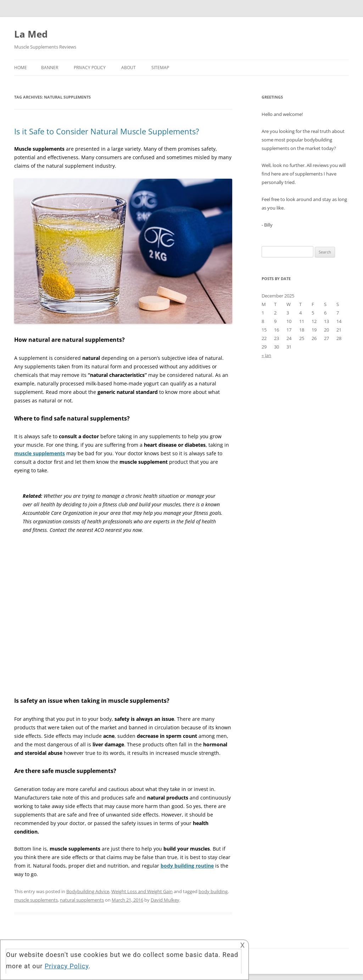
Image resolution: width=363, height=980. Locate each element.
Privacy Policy (90, 68)
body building (213, 891)
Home (21, 68)
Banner (50, 68)
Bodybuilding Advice (88, 891)
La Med (31, 34)
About (129, 68)
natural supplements (82, 900)
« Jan (266, 355)
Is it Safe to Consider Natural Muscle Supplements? (107, 131)
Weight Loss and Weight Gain (142, 891)
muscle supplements (36, 900)
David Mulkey (165, 900)
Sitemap (160, 68)
